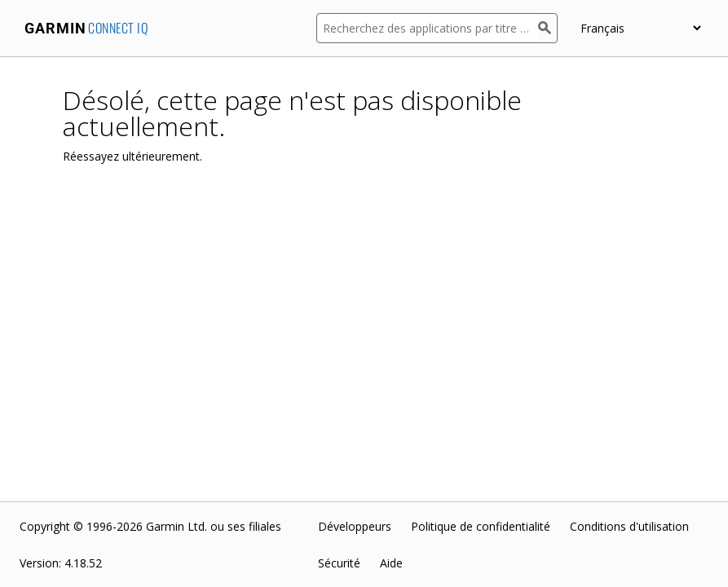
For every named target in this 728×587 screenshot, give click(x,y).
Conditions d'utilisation (629, 526)
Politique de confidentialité (481, 526)
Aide (391, 563)
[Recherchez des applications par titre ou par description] (427, 28)
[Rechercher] (548, 28)
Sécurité (339, 563)
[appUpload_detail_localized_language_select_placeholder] (640, 28)
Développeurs (355, 526)
